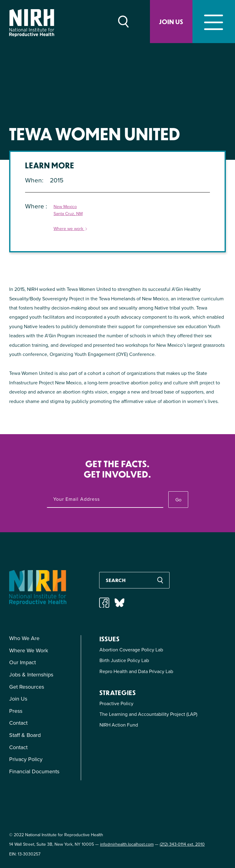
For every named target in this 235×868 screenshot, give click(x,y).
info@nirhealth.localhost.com (127, 844)
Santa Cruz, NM (68, 214)
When (34, 180)
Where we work (71, 229)
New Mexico (65, 207)
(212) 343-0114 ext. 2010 (182, 844)
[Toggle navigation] (214, 22)
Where (35, 206)
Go (178, 500)
